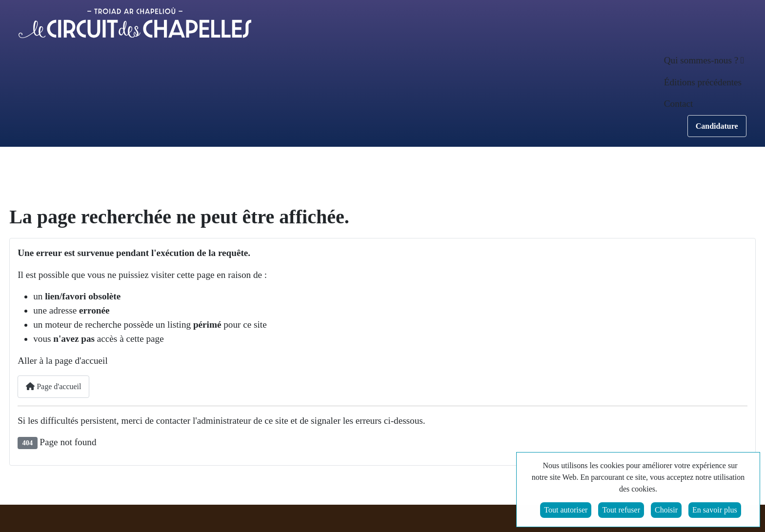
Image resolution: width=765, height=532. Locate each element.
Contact (679, 104)
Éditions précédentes (703, 82)
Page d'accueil (53, 386)
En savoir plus (715, 511)
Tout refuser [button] (621, 511)
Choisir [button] (666, 511)
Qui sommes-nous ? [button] (701, 60)
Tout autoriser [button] (566, 511)
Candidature (717, 126)
